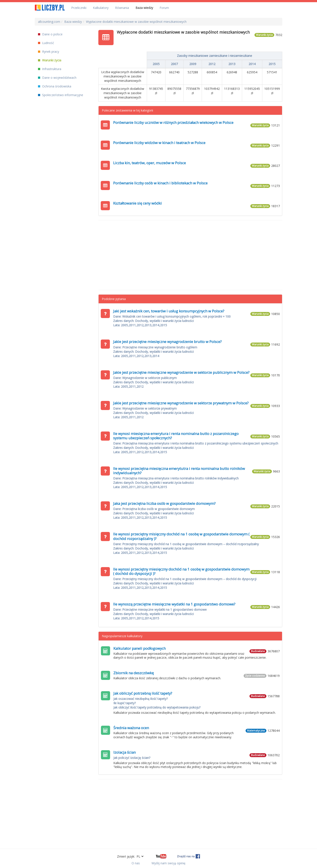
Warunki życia (50, 60)
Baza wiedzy (144, 8)
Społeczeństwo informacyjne (61, 95)
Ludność (46, 43)
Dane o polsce (50, 34)
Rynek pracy (49, 52)
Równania (122, 8)
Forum (164, 8)
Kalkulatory (101, 8)
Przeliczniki (79, 8)
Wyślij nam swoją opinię (168, 863)
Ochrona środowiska (55, 86)
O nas (136, 863)
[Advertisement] (190, 255)
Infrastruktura (50, 69)
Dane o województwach (57, 78)
